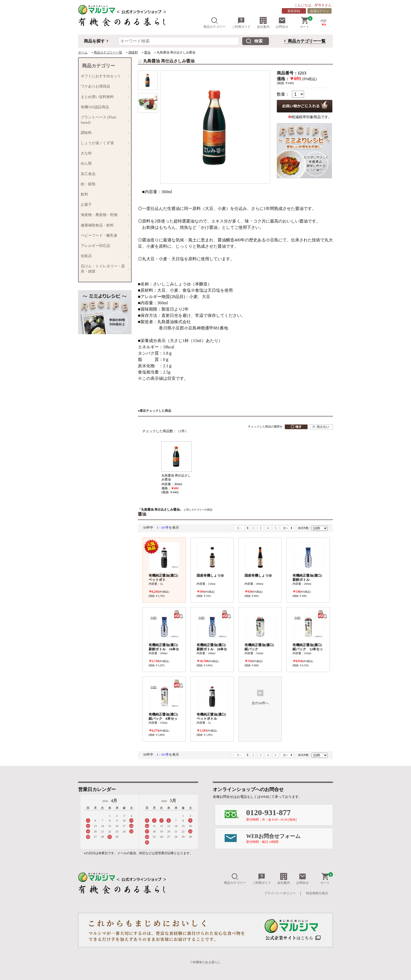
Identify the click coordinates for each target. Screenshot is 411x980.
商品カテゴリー (214, 23)
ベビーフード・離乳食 (104, 235)
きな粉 (104, 153)
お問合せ (282, 23)
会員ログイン (320, 11)
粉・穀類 (104, 184)
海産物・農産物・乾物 (104, 215)
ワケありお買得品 (104, 87)
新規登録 (294, 11)
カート (306, 23)
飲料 (104, 194)
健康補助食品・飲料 (104, 225)
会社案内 (263, 23)
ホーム (83, 52)
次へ (286, 528)
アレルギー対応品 (104, 246)
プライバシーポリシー (280, 893)
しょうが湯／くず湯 (104, 143)
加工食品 (104, 174)
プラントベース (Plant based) (104, 120)
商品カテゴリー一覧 (307, 41)
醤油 (147, 52)
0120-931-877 (289, 815)
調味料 (133, 52)
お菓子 (104, 205)
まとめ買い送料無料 (104, 97)
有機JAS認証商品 (104, 107)
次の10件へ (260, 697)
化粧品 (104, 256)
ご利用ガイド (241, 23)
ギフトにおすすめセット (104, 76)
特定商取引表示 (317, 893)
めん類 (104, 164)
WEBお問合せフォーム (289, 838)
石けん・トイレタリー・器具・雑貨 (104, 269)
